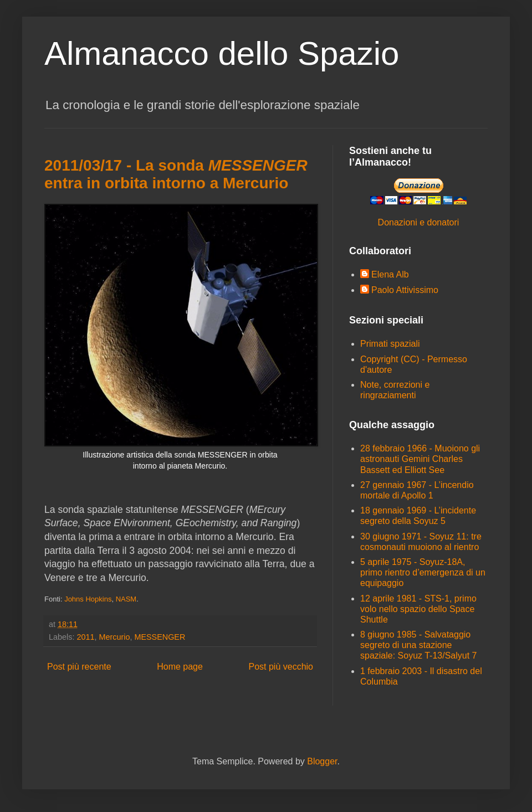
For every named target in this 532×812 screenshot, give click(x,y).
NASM (126, 599)
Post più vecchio (281, 667)
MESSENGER (160, 637)
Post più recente (79, 667)
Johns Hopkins (88, 599)
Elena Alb (390, 274)
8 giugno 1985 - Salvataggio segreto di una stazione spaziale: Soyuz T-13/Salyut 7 (419, 645)
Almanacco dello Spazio (222, 53)
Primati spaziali (390, 344)
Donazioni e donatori (419, 222)
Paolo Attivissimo (405, 290)
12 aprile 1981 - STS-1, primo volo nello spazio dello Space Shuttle (418, 609)
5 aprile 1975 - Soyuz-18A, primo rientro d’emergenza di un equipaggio (423, 572)
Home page (180, 667)
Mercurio (114, 637)
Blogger (322, 761)
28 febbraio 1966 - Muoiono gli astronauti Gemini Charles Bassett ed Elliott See (420, 459)
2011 (85, 637)
